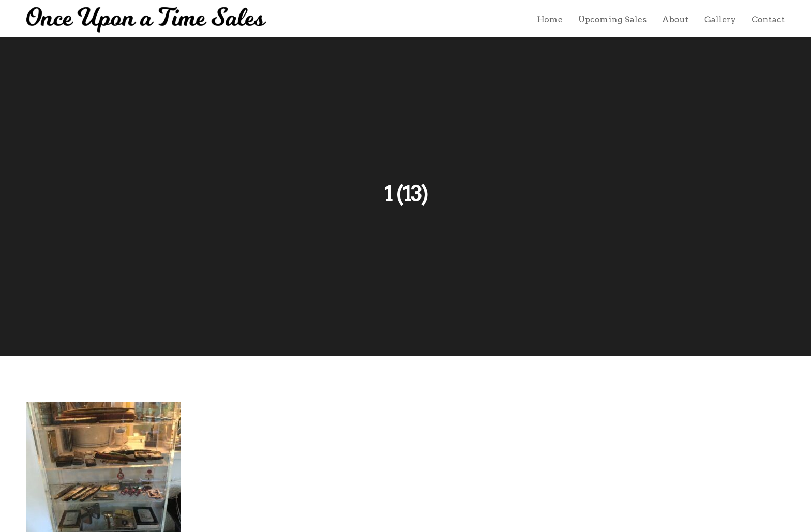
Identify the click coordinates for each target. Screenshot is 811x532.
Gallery (720, 19)
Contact (768, 19)
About (675, 19)
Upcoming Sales (612, 19)
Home (550, 19)
